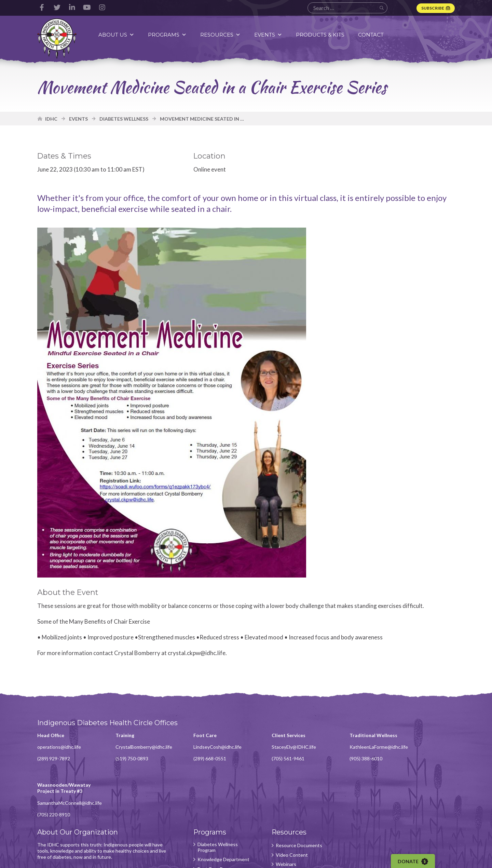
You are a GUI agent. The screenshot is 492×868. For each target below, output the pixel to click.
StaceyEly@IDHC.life (278, 749)
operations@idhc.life (59, 749)
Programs (168, 35)
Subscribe (432, 8)
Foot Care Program (208, 826)
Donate (416, 862)
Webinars (271, 817)
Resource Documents (284, 798)
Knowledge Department (201, 814)
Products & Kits (321, 35)
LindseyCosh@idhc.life (208, 749)
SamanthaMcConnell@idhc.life (434, 755)
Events (269, 35)
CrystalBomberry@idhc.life (139, 749)
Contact (372, 35)
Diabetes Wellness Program (208, 800)
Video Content (276, 808)
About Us (117, 35)
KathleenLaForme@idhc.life (358, 749)
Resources (221, 35)
